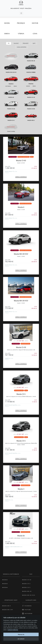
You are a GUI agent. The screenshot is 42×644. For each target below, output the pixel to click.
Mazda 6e (21, 536)
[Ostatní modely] (11, 127)
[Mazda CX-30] (31, 93)
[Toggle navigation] (21, 13)
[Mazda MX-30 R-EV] (11, 68)
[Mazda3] (11, 79)
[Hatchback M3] (8, 86)
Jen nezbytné (21, 639)
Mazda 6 (21, 207)
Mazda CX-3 (26, 584)
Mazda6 (5, 587)
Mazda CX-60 (21, 160)
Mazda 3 (21, 489)
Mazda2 (5, 580)
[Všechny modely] (11, 55)
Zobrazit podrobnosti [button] (21, 177)
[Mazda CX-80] (31, 104)
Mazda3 (5, 584)
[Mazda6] (31, 79)
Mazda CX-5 (21, 394)
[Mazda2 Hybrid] (31, 68)
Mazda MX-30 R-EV (21, 254)
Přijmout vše (21, 634)
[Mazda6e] (11, 93)
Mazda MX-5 (7, 606)
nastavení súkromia (13, 630)
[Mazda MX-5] (31, 116)
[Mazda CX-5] (11, 116)
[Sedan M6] (34, 86)
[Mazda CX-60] (11, 104)
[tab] (7, 23)
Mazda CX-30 (21, 347)
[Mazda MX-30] (31, 56)
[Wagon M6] (28, 86)
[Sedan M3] (15, 86)
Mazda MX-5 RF (8, 610)
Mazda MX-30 (27, 591)
